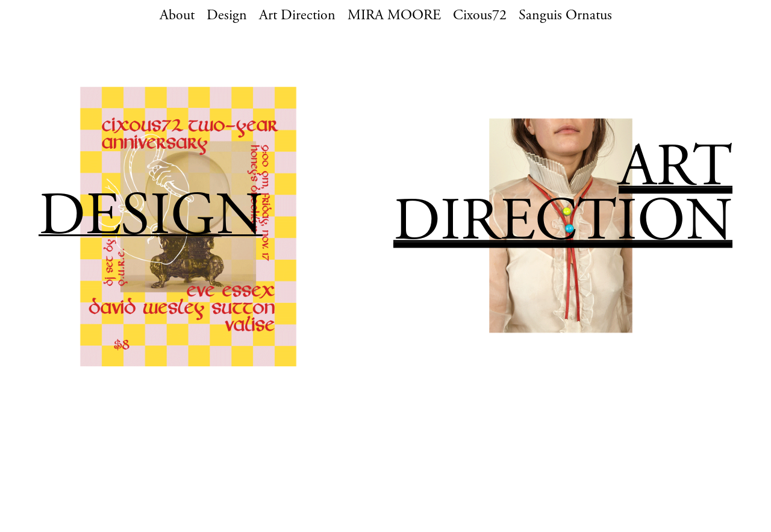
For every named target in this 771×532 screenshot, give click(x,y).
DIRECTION (563, 226)
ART (676, 171)
